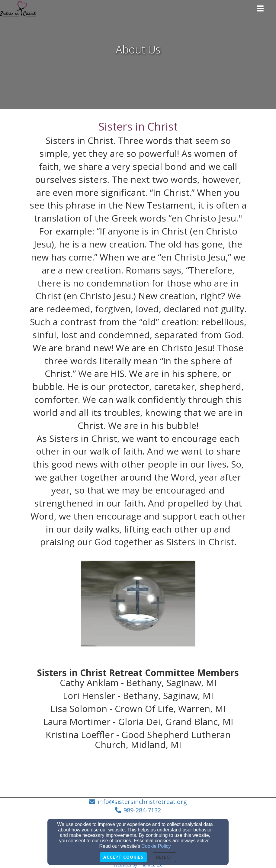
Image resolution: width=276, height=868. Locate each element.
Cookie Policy (156, 846)
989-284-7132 (142, 810)
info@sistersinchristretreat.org (142, 802)
